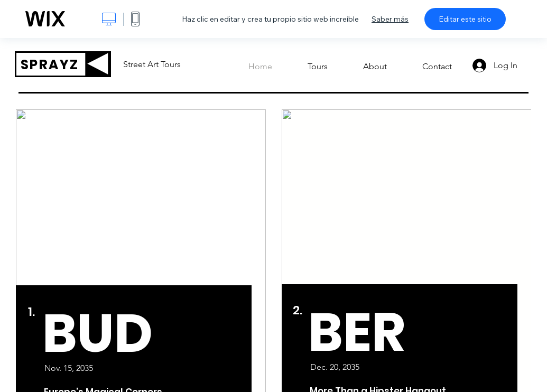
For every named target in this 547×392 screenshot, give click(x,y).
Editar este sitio (465, 19)
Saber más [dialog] (390, 19)
